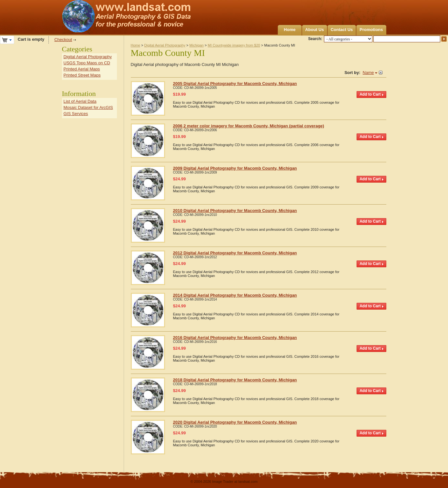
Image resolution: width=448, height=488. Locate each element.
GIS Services (76, 114)
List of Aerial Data (80, 101)
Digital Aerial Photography (165, 45)
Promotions (371, 30)
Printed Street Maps (82, 75)
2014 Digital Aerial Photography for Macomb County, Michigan (235, 295)
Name (368, 73)
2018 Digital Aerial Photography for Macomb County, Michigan (235, 380)
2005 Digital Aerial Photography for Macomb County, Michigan (235, 84)
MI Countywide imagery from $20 (234, 45)
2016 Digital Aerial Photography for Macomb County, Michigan (235, 338)
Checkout (63, 40)
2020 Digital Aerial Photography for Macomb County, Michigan (235, 422)
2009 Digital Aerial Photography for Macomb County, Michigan (235, 168)
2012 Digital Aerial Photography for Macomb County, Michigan (235, 253)
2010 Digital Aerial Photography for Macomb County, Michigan (235, 211)
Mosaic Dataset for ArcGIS (88, 107)
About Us (315, 30)
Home (290, 30)
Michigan (196, 45)
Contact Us (342, 30)
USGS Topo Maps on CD (87, 63)
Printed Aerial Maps (82, 69)
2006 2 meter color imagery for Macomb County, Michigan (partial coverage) (249, 126)
